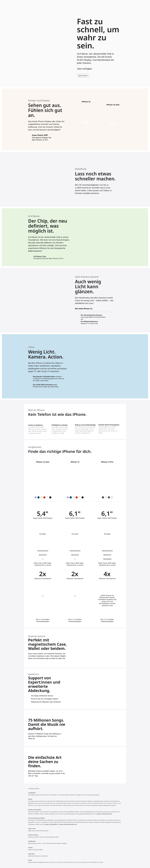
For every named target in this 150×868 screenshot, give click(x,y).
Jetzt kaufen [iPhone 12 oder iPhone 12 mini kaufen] (83, 76)
